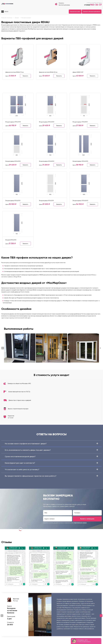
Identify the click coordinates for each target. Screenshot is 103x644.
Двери (17, 18)
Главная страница (7, 18)
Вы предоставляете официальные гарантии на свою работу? (51, 476)
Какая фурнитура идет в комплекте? (51, 463)
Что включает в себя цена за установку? (51, 470)
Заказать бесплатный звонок (92, 12)
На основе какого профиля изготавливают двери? (51, 444)
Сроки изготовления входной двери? (51, 457)
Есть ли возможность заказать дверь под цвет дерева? (51, 450)
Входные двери (26, 18)
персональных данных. (80, 523)
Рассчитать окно (75, 12)
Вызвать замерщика (87, 519)
